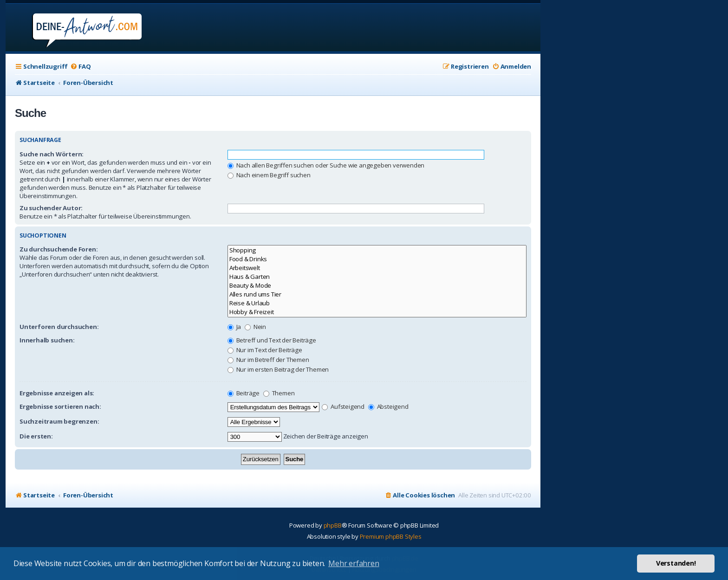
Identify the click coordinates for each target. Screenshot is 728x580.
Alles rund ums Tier (377, 294)
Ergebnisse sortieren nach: (60, 406)
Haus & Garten (377, 277)
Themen (279, 393)
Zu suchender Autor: (51, 208)
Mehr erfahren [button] (354, 563)
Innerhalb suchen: (47, 340)
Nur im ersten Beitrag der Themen (278, 369)
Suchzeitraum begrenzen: (59, 421)
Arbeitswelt (377, 268)
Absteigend (388, 406)
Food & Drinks (377, 259)
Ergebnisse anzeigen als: (57, 393)
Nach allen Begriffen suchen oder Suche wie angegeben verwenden (326, 165)
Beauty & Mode (377, 286)
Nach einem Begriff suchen (269, 175)
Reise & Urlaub (377, 303)
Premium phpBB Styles (391, 536)
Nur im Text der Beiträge (265, 350)
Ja (234, 327)
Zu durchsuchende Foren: (58, 249)
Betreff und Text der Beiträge (272, 340)
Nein (255, 327)
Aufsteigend (343, 406)
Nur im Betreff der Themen (268, 360)
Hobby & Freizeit (377, 312)
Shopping (377, 250)
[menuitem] (80, 67)
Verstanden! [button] (676, 563)
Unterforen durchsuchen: (59, 327)
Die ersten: (36, 436)
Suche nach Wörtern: (52, 154)
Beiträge (244, 393)
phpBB (333, 525)
